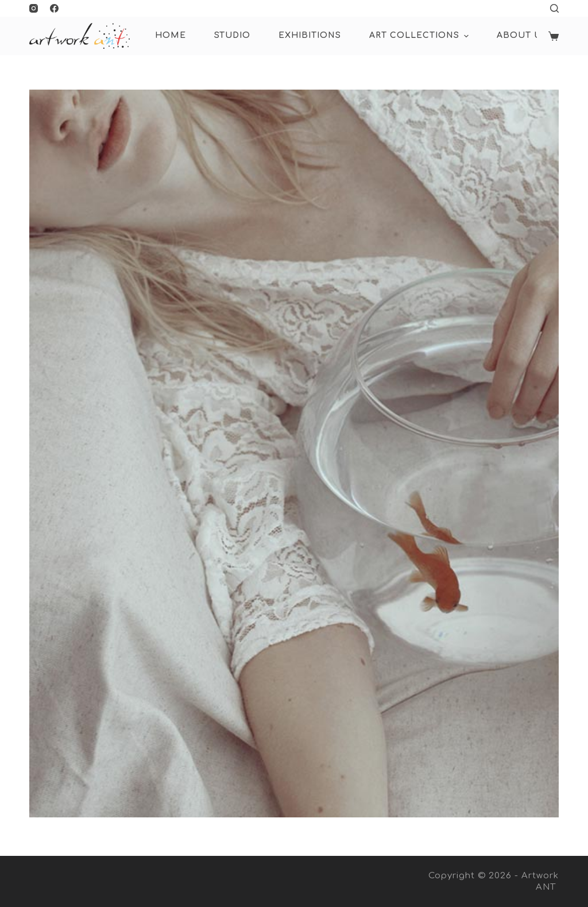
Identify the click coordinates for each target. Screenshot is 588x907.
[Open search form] (554, 8)
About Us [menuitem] (522, 35)
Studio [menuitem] (232, 35)
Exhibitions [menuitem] (310, 35)
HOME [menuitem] (171, 35)
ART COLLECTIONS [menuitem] (420, 36)
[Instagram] (34, 8)
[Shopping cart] (554, 36)
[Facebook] (54, 8)
